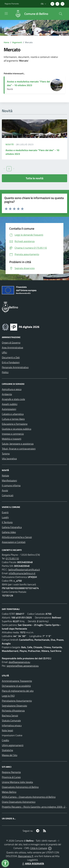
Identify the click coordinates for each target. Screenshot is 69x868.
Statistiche (7, 750)
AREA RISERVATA (33, 864)
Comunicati (8, 495)
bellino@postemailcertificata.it (24, 570)
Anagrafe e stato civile (13, 399)
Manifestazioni (9, 480)
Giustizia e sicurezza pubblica (17, 429)
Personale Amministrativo (15, 367)
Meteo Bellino (9, 792)
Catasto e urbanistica (13, 414)
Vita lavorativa (9, 459)
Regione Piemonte (11, 772)
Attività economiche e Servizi (17, 537)
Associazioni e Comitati (14, 542)
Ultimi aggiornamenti (13, 745)
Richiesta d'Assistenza (13, 711)
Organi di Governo (11, 343)
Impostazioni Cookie (12, 735)
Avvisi (5, 490)
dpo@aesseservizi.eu (19, 662)
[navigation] (6, 13)
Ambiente (7, 394)
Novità (10, 144)
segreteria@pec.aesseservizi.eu (23, 666)
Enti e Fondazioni (11, 362)
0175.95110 (12, 558)
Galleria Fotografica (12, 527)
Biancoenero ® (26, 856)
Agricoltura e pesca (12, 389)
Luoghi (5, 517)
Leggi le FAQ (8, 696)
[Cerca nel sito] (61, 14)
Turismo (6, 454)
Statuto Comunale (11, 720)
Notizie (5, 476)
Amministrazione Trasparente (17, 681)
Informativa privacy (12, 725)
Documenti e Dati (11, 357)
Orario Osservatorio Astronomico (19, 802)
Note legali (7, 730)
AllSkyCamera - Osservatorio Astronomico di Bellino (29, 797)
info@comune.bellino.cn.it (22, 573)
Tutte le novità (34, 178)
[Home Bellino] (30, 14)
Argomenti (17, 42)
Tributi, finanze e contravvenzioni (19, 449)
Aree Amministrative (12, 347)
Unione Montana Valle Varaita (17, 782)
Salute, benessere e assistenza (18, 444)
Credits (5, 740)
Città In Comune (39, 848)
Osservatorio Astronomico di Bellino (20, 787)
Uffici (4, 352)
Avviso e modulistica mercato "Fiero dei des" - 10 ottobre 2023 (28, 83)
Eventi (5, 512)
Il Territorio (7, 522)
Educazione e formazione (15, 424)
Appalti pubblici (10, 404)
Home (6, 42)
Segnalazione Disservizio (14, 706)
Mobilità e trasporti (12, 439)
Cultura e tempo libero (13, 419)
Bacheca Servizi (10, 716)
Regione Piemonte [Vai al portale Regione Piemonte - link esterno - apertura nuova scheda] (12, 4)
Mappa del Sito (10, 755)
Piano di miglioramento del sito (18, 691)
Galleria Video (9, 532)
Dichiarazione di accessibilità (16, 686)
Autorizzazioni (9, 409)
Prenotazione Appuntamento (17, 701)
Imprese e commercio (13, 434)
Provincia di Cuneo (11, 777)
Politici (5, 372)
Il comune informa (11, 485)
